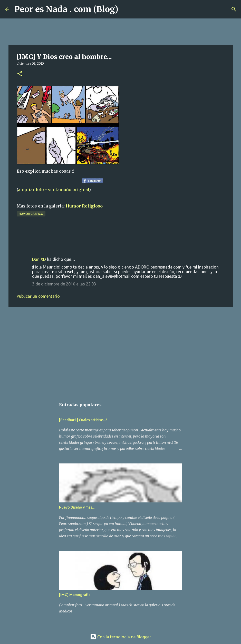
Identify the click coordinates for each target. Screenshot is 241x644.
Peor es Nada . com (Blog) (66, 9)
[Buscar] (126, 9)
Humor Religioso (84, 206)
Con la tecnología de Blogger (120, 637)
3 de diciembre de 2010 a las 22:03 (64, 284)
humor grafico (31, 214)
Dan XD (39, 259)
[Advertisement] (121, 350)
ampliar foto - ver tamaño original (54, 190)
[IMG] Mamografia (75, 595)
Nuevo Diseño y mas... (77, 507)
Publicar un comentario (38, 296)
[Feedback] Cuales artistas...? (83, 420)
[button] (20, 74)
